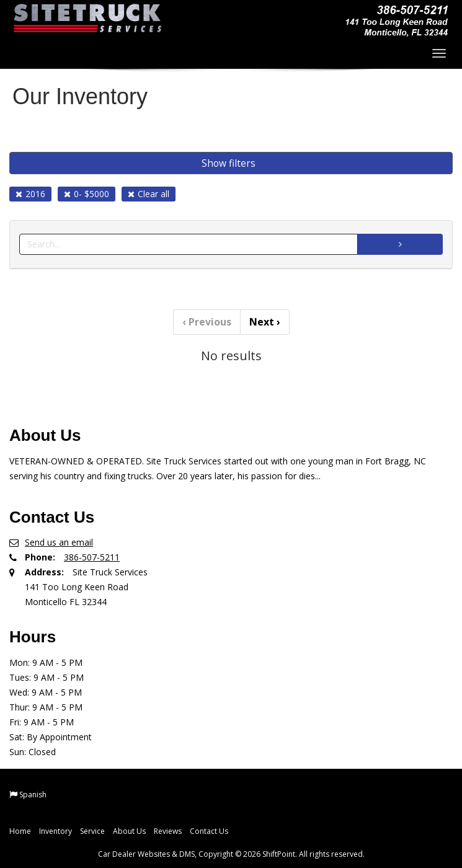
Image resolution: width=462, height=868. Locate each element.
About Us (129, 831)
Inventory (56, 831)
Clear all (149, 194)
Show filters (229, 163)
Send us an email (59, 542)
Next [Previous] (265, 322)
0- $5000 (87, 194)
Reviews (168, 831)
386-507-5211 (92, 557)
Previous (207, 322)
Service (92, 831)
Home (20, 831)
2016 (30, 194)
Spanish (33, 795)
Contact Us (209, 831)
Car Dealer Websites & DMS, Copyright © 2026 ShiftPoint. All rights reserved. (231, 854)
